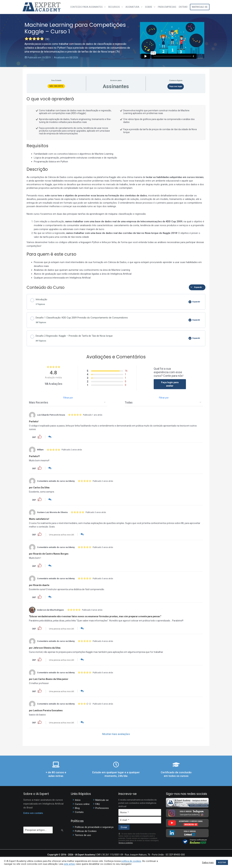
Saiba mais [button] (208, 863)
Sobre (149, 7)
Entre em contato (33, 812)
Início (78, 799)
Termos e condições (126, 842)
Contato (79, 811)
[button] (40, 436)
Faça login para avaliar (170, 384)
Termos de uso (83, 834)
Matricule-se (200, 7)
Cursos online (82, 803)
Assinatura (132, 7)
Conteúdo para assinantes (86, 7)
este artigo (69, 864)
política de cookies (131, 861)
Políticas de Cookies (86, 830)
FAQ (98, 803)
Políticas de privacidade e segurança (94, 826)
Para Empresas (167, 7)
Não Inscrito (56, 86)
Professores (102, 807)
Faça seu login (176, 86)
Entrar (183, 7)
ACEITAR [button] (222, 862)
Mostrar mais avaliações (116, 733)
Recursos (114, 7)
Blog (77, 807)
